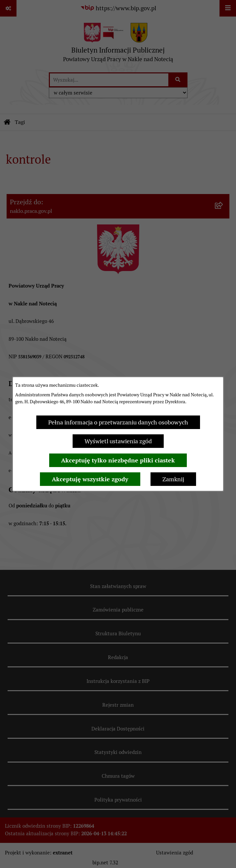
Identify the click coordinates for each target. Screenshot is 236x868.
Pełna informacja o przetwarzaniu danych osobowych (118, 422)
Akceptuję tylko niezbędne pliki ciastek (118, 460)
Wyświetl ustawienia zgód (118, 441)
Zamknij (173, 479)
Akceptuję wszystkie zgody (90, 479)
